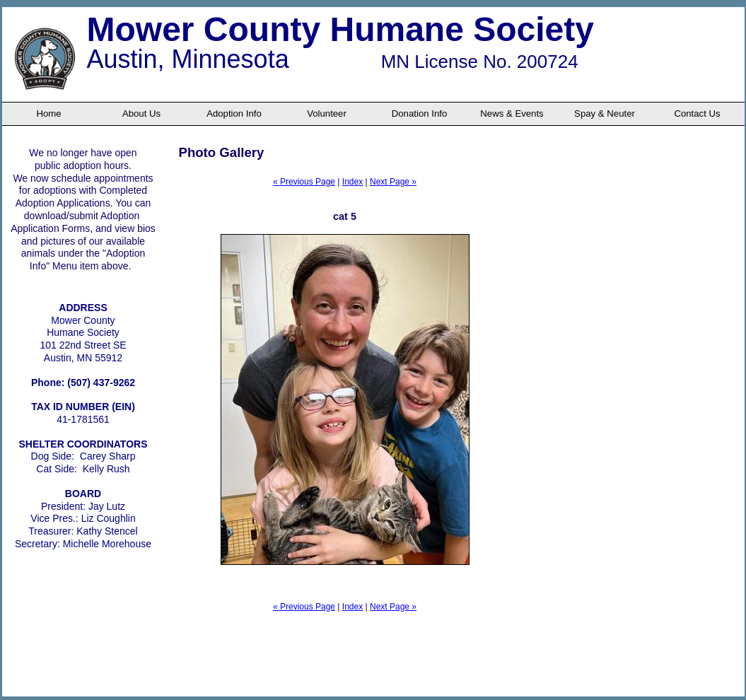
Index (352, 182)
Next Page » (393, 182)
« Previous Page (304, 182)
